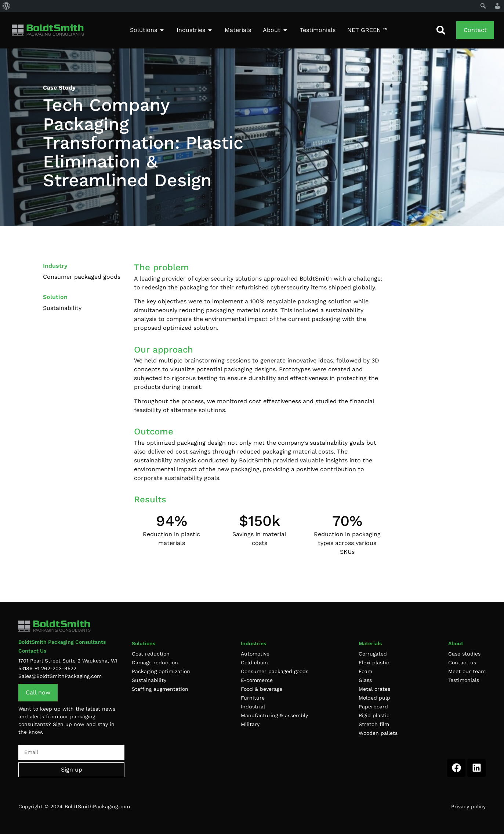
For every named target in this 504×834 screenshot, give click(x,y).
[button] (441, 30)
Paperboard (373, 707)
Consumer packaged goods (275, 671)
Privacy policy (468, 806)
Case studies (464, 654)
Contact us (462, 662)
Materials (370, 643)
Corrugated (373, 654)
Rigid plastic (374, 715)
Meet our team (467, 671)
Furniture (253, 698)
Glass (365, 680)
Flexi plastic (374, 662)
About (456, 643)
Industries (253, 643)
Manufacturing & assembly (274, 715)
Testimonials (464, 680)
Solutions (144, 643)
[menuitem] (6, 6)
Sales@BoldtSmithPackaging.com (60, 676)
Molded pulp (374, 698)
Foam (365, 671)
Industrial (253, 707)
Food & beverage (262, 689)
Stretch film (374, 724)
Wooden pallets (378, 733)
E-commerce (257, 680)
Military (250, 724)
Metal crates (374, 689)
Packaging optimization (161, 671)
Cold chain (254, 662)
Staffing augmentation (160, 689)
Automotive (255, 654)
